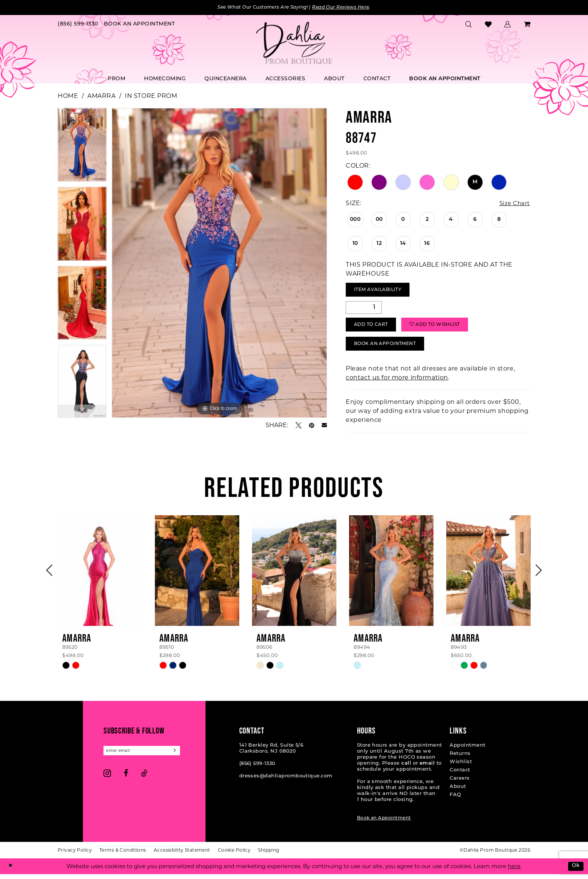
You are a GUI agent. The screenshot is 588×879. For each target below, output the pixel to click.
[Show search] (469, 25)
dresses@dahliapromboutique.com (286, 781)
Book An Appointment (389, 348)
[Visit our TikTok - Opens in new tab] (144, 779)
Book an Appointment (384, 823)
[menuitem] (78, 25)
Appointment (467, 750)
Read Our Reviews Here (346, 8)
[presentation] (100, 575)
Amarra (101, 96)
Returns (460, 758)
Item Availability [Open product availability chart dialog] (381, 291)
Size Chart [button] (514, 204)
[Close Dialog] (11, 871)
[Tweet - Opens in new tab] (298, 426)
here (514, 871)
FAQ (455, 800)
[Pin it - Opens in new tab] (312, 426)
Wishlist (461, 767)
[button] (508, 25)
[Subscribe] (181, 756)
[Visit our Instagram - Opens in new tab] (107, 779)
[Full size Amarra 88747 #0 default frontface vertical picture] (220, 263)
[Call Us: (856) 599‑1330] (78, 25)
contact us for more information (397, 382)
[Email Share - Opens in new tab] (324, 426)
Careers (460, 783)
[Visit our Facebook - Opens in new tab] (126, 779)
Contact (460, 775)
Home (68, 96)
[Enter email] (145, 756)
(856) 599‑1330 (257, 769)
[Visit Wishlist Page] (488, 25)
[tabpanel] (82, 148)
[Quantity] (364, 309)
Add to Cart (373, 328)
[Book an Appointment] (139, 25)
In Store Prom (151, 96)
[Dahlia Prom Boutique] (294, 43)
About (458, 791)
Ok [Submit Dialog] (575, 871)
